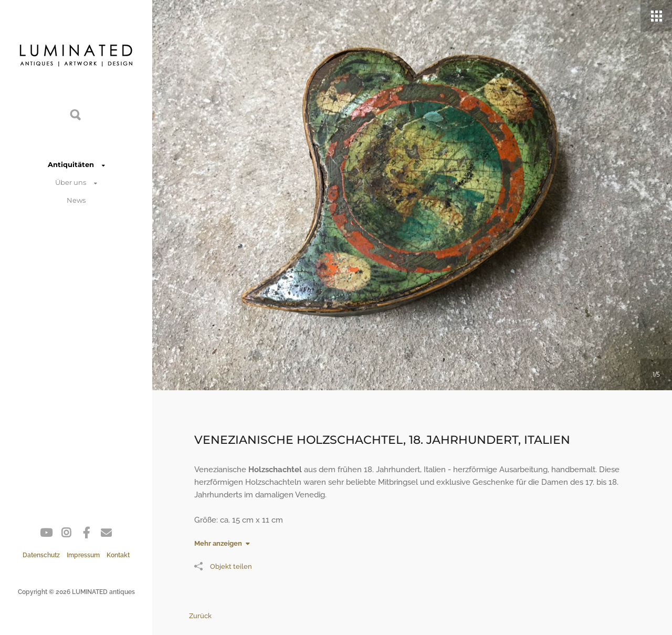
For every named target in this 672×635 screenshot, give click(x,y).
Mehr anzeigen (218, 543)
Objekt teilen (223, 566)
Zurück (200, 616)
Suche (76, 114)
